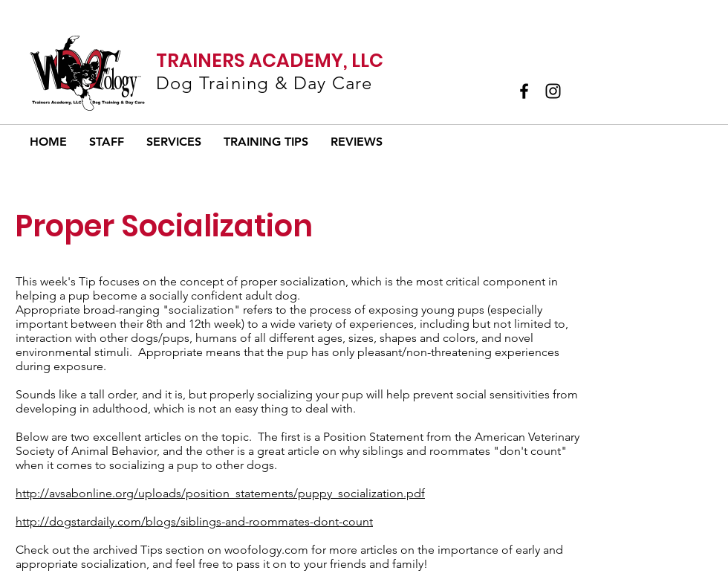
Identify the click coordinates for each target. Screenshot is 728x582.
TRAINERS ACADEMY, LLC (270, 61)
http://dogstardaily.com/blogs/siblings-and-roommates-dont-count (194, 521)
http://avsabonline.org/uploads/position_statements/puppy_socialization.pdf (220, 493)
